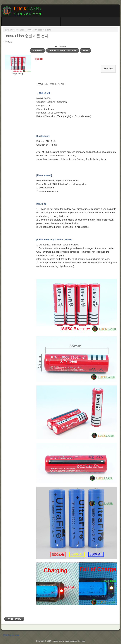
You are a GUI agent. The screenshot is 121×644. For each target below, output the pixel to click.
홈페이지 (9, 30)
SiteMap (81, 641)
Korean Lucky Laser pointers (64, 641)
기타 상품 (20, 30)
